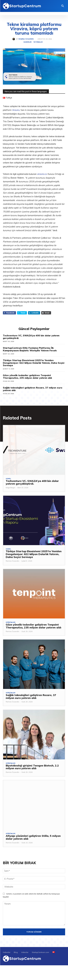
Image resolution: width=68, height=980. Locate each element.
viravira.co (42, 174)
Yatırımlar (38, 42)
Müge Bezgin (10, 488)
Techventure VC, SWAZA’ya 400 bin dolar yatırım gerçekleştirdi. (31, 337)
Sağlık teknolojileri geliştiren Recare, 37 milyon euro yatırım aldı (33, 389)
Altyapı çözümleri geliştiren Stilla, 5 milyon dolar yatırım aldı (33, 837)
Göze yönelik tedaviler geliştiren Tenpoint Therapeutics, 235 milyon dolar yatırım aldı (27, 377)
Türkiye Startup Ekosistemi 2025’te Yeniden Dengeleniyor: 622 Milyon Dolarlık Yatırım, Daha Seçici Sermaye (34, 363)
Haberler (27, 42)
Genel (8, 479)
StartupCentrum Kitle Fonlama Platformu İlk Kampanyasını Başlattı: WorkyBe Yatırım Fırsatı (30, 349)
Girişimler (11, 622)
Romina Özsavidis (26, 39)
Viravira (16, 110)
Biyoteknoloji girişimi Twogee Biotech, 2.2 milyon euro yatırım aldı (32, 767)
